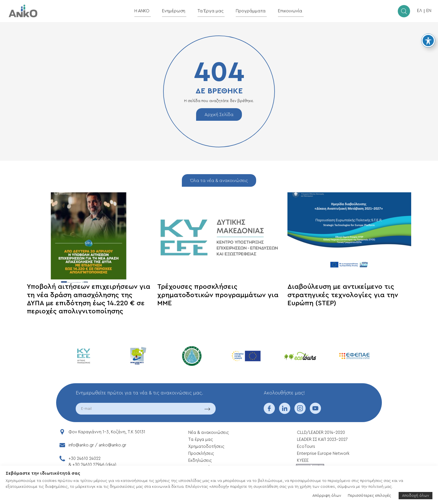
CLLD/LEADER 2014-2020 (322, 433)
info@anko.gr (81, 445)
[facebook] (269, 412)
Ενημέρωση (177, 11)
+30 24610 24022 (84, 459)
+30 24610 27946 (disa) (94, 465)
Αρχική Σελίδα (219, 115)
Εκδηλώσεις (200, 461)
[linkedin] (285, 412)
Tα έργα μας (201, 440)
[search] (404, 11)
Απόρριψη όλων (327, 496)
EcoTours (306, 447)
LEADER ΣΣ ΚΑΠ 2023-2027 (322, 440)
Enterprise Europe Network (323, 454)
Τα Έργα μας (212, 11)
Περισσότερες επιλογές (369, 496)
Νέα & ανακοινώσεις (209, 433)
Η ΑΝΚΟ (147, 11)
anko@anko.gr (112, 445)
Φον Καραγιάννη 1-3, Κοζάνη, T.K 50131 (107, 432)
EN (429, 11)
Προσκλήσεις (201, 454)
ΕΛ (420, 11)
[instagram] (300, 412)
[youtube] (315, 412)
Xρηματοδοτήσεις (206, 447)
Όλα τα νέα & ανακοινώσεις (219, 181)
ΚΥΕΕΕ (303, 461)
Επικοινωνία (286, 11)
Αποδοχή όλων (416, 496)
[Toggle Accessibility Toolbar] (428, 41)
